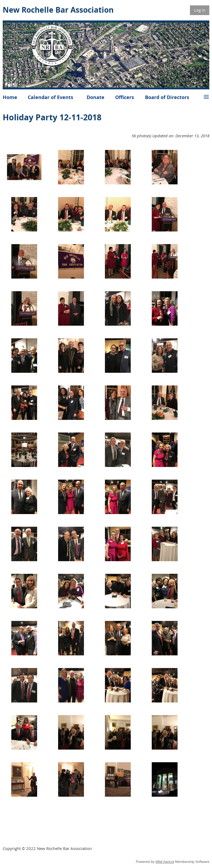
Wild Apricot (165, 862)
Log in (200, 10)
